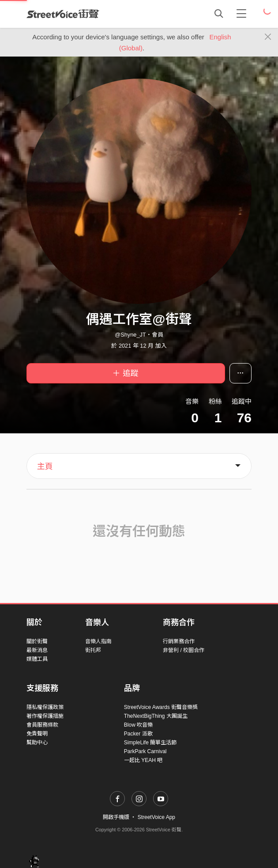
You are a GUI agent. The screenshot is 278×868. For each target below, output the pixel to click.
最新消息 (37, 650)
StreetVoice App (156, 817)
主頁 (45, 466)
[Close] (268, 37)
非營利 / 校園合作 (184, 650)
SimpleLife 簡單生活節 (150, 743)
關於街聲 (37, 641)
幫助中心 (37, 743)
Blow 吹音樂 (138, 725)
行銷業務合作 (179, 641)
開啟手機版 (116, 817)
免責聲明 (37, 734)
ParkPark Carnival (145, 751)
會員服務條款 (42, 725)
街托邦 (93, 650)
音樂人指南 (98, 641)
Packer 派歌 (138, 734)
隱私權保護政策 (45, 707)
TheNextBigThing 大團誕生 (156, 716)
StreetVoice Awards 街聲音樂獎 (161, 707)
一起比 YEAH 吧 (143, 760)
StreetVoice (63, 14)
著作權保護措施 (45, 716)
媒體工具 (37, 659)
